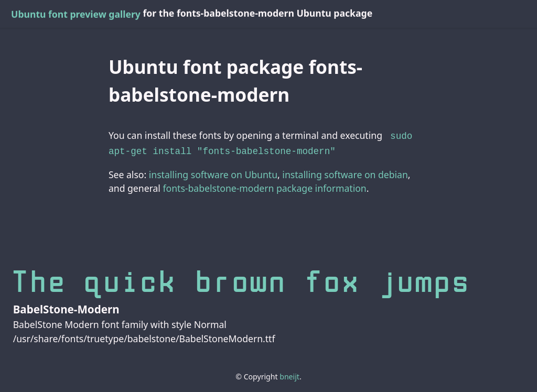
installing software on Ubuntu (213, 172)
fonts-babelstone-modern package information (264, 186)
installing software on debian (345, 172)
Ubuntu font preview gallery (76, 14)
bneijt (289, 374)
